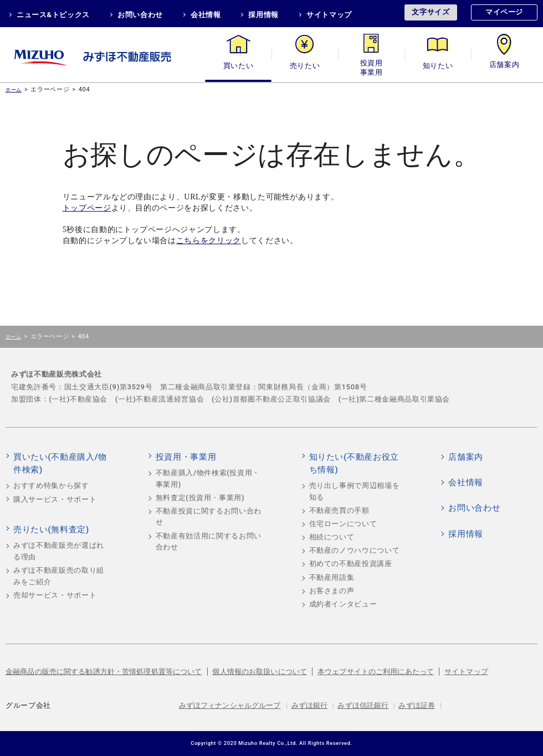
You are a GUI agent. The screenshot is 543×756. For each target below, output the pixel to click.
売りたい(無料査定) (51, 529)
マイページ (504, 12)
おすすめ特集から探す (51, 485)
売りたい (305, 66)
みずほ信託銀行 (363, 705)
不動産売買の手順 (339, 510)
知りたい (438, 66)
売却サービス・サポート (55, 595)
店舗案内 (504, 66)
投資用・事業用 (371, 66)
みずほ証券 (417, 705)
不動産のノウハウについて (355, 550)
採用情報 (263, 15)
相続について (332, 537)
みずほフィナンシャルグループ (230, 705)
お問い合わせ (140, 15)
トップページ (87, 208)
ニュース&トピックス (53, 15)
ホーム (14, 89)
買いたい (239, 66)
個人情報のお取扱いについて (260, 672)
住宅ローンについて (343, 524)
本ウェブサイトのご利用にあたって (376, 672)
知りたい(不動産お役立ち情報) (354, 464)
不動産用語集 (332, 577)
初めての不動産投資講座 (351, 564)
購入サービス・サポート (55, 499)
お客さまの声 (332, 591)
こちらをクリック (209, 241)
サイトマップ (329, 15)
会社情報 (206, 15)
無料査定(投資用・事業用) (200, 498)
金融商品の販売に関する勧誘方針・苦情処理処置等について (104, 672)
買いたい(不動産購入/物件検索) (60, 464)
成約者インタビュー (343, 604)
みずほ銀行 (310, 705)
